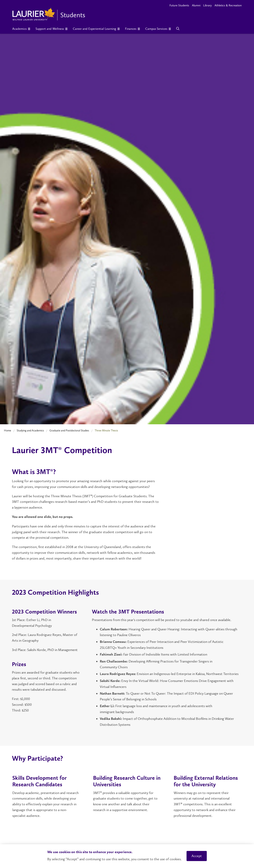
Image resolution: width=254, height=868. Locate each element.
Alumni (196, 5)
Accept (197, 856)
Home (8, 430)
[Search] (178, 29)
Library (207, 5)
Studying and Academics (30, 430)
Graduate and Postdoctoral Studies (69, 430)
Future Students (179, 5)
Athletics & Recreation (228, 5)
